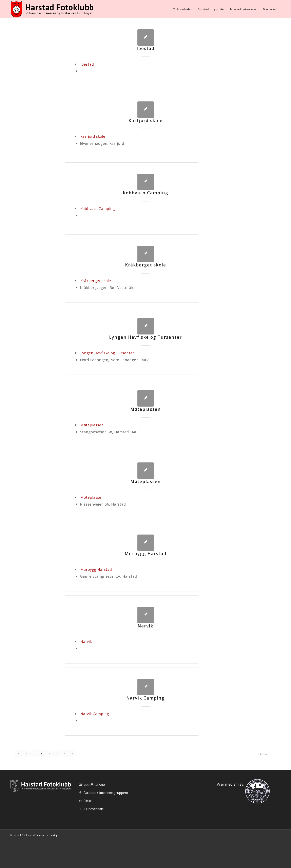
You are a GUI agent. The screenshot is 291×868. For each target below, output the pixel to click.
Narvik (145, 626)
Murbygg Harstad (146, 554)
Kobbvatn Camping (146, 193)
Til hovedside (94, 809)
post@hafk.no (94, 785)
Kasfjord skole (146, 120)
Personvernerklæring (46, 835)
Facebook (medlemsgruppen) (106, 793)
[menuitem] (183, 9)
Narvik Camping (145, 698)
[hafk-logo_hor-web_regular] (52, 9)
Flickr (88, 801)
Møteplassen (146, 409)
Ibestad (146, 48)
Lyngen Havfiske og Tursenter (145, 337)
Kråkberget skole (146, 265)
